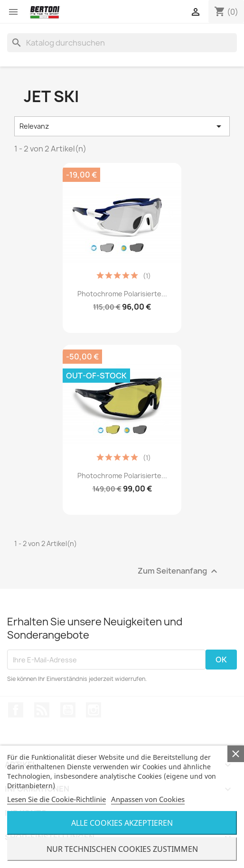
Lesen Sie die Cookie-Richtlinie (56, 799)
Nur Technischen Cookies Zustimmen (122, 849)
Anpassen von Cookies (148, 799)
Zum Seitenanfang (179, 571)
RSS (42, 710)
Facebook (16, 710)
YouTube (68, 710)
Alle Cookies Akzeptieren (122, 823)
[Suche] (122, 43)
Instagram (94, 710)
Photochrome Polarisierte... (122, 294)
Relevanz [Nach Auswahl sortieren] (122, 126)
